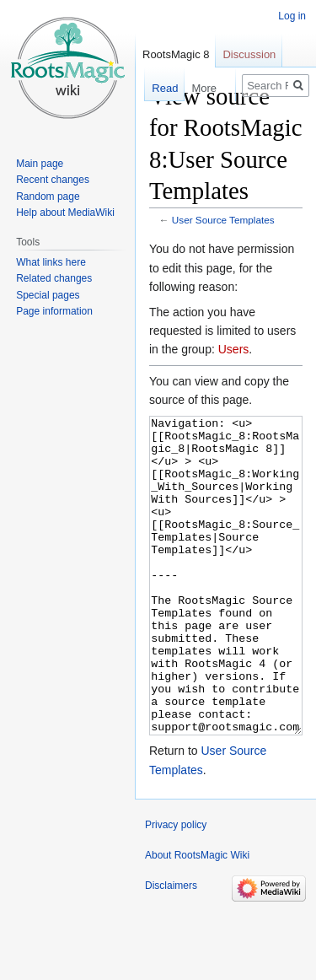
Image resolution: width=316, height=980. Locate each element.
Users (234, 349)
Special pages (48, 295)
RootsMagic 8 (176, 54)
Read (156, 88)
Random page (48, 197)
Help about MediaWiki (65, 213)
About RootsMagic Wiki (197, 918)
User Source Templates (223, 220)
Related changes (54, 278)
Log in (292, 16)
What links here (51, 262)
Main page (40, 164)
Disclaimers (171, 949)
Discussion (249, 54)
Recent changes (53, 180)
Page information (54, 311)
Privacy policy (176, 888)
